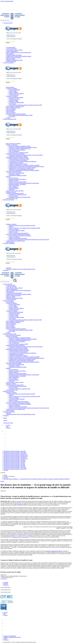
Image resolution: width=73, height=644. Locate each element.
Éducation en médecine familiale (14, 172)
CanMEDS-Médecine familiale (16, 163)
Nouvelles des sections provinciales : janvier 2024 (15, 469)
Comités (8, 118)
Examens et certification (12, 145)
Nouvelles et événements (9, 243)
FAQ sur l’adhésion (14, 92)
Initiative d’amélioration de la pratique (18, 238)
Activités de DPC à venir (12, 198)
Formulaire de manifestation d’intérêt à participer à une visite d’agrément (26, 155)
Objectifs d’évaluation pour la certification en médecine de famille (24, 165)
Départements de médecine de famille (18, 175)
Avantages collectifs (14, 100)
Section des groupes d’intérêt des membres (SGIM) (21, 115)
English (5, 418)
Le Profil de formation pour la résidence (18, 160)
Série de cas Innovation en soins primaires (19, 233)
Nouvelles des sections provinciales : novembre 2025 (16, 456)
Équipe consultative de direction (14, 58)
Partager (2, 481)
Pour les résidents (10, 111)
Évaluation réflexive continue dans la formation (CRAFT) (22, 168)
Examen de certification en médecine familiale (20, 146)
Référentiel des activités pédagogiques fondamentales (21, 169)
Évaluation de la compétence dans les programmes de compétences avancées (27, 167)
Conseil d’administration (12, 51)
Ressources (6, 270)
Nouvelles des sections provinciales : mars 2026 (14, 451)
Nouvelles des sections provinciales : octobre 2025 (15, 457)
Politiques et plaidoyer (11, 224)
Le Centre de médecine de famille (17, 231)
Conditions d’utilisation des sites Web (12, 637)
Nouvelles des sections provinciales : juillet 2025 (15, 461)
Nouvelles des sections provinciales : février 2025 (15, 468)
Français (5, 420)
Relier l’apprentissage (14, 186)
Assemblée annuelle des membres (14, 55)
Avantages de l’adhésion (12, 96)
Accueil (5, 475)
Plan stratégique (10, 54)
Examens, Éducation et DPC (10, 119)
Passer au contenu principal (7, 1)
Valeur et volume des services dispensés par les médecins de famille (25, 228)
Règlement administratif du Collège (14, 60)
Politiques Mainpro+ (14, 181)
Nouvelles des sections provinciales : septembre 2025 (16, 459)
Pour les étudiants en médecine (13, 108)
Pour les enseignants (11, 113)
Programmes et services (15, 99)
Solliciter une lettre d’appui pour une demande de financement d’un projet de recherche (29, 240)
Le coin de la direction (11, 49)
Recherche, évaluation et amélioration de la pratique (18, 234)
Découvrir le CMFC (14, 101)
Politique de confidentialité (10, 636)
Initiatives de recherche (14, 237)
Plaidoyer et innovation (9, 200)
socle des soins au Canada (20, 504)
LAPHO (5, 639)
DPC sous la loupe (13, 196)
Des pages (6, 582)
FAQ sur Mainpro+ (14, 187)
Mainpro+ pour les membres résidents (18, 182)
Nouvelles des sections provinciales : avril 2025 (14, 465)
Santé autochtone (10, 242)
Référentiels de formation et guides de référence (17, 158)
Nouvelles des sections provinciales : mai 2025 (14, 464)
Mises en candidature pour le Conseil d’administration (19, 52)
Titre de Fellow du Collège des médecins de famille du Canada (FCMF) (25, 105)
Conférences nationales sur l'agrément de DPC (20, 197)
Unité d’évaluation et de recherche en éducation (20, 236)
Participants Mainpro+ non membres (17, 184)
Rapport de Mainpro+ (14, 188)
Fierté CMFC (12, 117)
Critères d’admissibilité (14, 90)
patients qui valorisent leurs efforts (54, 551)
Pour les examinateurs (11, 109)
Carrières (8, 425)
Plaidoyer (11, 227)
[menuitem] (38, 420)
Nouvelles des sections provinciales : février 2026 (15, 452)
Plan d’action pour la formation (13, 144)
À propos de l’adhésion (12, 88)
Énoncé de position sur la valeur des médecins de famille (22, 225)
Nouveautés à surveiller (15, 174)
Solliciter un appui (13, 232)
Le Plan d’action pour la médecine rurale (16, 241)
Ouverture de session (8, 423)
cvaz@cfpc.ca (4, 579)
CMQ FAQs (12, 189)
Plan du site (6, 640)
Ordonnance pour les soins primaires (20, 537)
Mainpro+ (9, 177)
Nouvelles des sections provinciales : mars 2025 (14, 466)
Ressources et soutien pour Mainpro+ (18, 179)
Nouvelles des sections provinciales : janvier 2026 (15, 454)
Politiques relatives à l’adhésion (16, 94)
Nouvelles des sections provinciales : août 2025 (14, 460)
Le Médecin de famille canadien (16, 102)
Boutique (8, 428)
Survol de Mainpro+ (14, 178)
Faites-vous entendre (14, 229)
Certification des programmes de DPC (15, 193)
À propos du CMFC (8, 23)
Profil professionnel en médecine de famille (19, 159)
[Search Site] (7, 20)
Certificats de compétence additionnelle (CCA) (20, 149)
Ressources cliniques (11, 192)
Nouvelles (9, 268)
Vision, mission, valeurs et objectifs (14, 50)
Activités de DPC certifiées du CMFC (15, 191)
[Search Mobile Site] (7, 282)
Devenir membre (10, 87)
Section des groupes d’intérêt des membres (16, 114)
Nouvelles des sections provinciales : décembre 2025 (16, 455)
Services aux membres (9, 63)
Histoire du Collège (11, 59)
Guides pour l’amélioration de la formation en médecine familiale (24, 170)
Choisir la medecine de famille (16, 97)
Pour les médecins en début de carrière (15, 106)
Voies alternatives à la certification (17, 150)
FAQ (7, 426)
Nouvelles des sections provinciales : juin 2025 (14, 463)
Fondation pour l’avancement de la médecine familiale (19, 56)
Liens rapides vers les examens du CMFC (19, 152)
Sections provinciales (11, 61)
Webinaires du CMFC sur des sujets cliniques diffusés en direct (21, 269)
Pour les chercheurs (11, 110)
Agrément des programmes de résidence (15, 154)
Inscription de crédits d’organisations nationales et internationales (24, 183)
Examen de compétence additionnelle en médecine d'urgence (23, 147)
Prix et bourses (13, 104)
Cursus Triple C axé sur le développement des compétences (23, 161)
